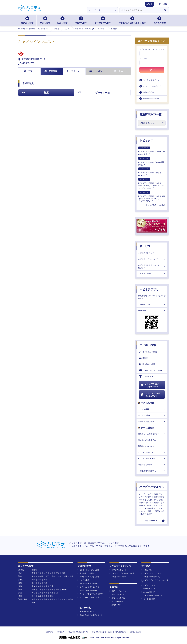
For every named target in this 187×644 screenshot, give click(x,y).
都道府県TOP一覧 (151, 114)
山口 (58, 593)
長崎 (46, 599)
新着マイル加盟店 (117, 595)
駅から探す (45, 20)
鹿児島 (71, 599)
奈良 (58, 590)
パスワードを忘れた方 (152, 86)
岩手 (52, 573)
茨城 (65, 576)
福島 (64, 573)
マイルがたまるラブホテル (88, 587)
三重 (52, 586)
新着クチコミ (115, 605)
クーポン (96, 71)
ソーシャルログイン (151, 80)
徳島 (40, 596)
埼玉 (47, 576)
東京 (33, 576)
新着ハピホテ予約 (117, 598)
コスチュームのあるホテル (152, 434)
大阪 (33, 590)
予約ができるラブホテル (88, 584)
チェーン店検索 (152, 415)
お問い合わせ (136, 632)
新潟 (33, 580)
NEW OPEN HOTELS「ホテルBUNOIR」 (150, 172)
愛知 (33, 586)
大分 (58, 599)
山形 (46, 573)
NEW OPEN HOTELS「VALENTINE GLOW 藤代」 (152, 151)
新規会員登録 (149, 92)
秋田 (40, 573)
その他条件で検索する (152, 471)
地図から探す (81, 20)
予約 (118, 71)
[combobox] (141, 10)
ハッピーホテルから (152, 487)
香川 (33, 596)
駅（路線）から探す (86, 573)
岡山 (33, 593)
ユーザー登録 (161, 4)
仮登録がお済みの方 (151, 99)
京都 (46, 590)
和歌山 (64, 590)
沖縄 (33, 603)
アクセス (73, 71)
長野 (46, 580)
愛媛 (46, 596)
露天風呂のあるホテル (152, 440)
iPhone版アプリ (152, 304)
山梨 (40, 580)
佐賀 (40, 599)
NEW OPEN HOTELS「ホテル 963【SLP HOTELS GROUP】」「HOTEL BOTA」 (152, 197)
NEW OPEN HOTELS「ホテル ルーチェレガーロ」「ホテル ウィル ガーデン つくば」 (152, 183)
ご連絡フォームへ (150, 521)
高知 (52, 596)
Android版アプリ (152, 310)
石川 (33, 583)
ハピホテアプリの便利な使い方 (122, 573)
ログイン (152, 70)
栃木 (59, 576)
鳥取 (46, 593)
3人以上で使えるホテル (152, 459)
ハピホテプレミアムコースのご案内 (152, 266)
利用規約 (61, 632)
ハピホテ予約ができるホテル (150, 385)
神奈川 (40, 576)
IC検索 (144, 358)
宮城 (58, 573)
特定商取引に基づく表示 (102, 632)
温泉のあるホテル (152, 465)
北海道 (34, 570)
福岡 (33, 599)
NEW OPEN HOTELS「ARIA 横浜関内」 (151, 161)
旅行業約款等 (121, 632)
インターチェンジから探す (88, 570)
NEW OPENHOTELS (86, 612)
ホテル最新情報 (116, 601)
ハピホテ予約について (151, 577)
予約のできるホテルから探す (132, 20)
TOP (28, 71)
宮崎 (64, 599)
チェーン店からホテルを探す (89, 597)
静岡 (46, 586)
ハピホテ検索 (148, 345)
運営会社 (50, 632)
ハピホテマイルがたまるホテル (150, 395)
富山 (40, 583)
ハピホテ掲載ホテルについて (153, 596)
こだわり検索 (146, 376)
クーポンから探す (103, 20)
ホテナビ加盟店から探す (88, 590)
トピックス (146, 140)
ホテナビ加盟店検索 (152, 422)
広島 (40, 593)
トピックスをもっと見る (156, 205)
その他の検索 (159, 20)
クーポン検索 (152, 409)
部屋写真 (51, 71)
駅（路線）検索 (147, 364)
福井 (46, 583)
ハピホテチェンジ (149, 585)
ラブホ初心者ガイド (118, 570)
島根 (52, 593)
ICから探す (62, 20)
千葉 (53, 576)
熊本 (52, 599)
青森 (33, 573)
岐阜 (40, 586)
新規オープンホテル (118, 591)
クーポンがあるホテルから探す (90, 594)
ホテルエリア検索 (148, 352)
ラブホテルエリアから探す (152, 370)
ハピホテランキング (152, 253)
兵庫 (40, 590)
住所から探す (27, 20)
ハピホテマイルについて (152, 259)
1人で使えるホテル (152, 452)
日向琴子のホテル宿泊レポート (90, 615)
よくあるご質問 (152, 274)
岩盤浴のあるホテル (152, 446)
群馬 (71, 576)
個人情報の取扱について (78, 632)
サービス (145, 246)
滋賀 (52, 590)
